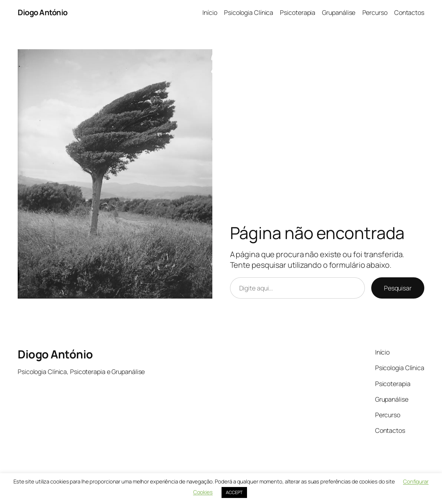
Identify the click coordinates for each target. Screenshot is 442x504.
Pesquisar (398, 288)
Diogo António (43, 12)
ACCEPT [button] (234, 492)
